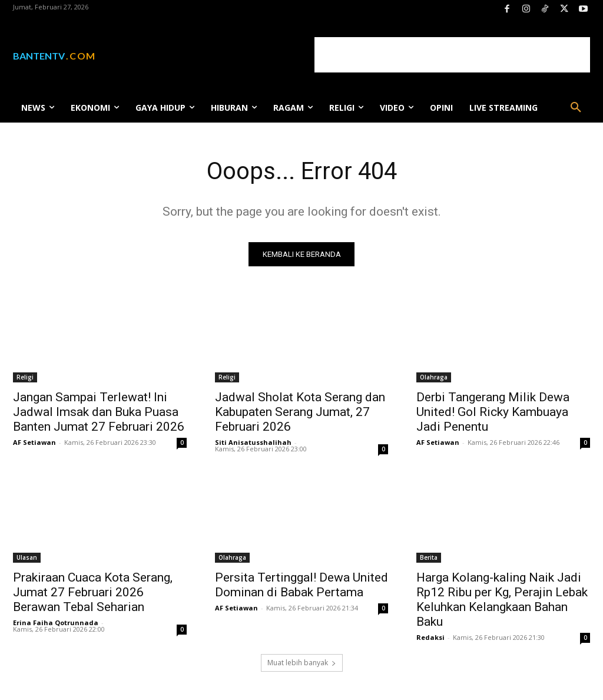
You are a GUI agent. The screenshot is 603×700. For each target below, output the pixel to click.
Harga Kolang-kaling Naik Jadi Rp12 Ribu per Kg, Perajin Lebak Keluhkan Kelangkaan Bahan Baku (502, 599)
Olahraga (434, 377)
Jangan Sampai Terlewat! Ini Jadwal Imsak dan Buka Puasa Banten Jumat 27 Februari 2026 (99, 412)
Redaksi (430, 637)
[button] (576, 108)
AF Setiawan (34, 442)
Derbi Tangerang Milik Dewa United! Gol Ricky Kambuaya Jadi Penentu (493, 412)
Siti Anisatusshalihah (253, 442)
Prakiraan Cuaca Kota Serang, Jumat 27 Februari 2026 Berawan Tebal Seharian (93, 592)
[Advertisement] (452, 55)
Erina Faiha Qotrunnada (56, 622)
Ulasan (27, 557)
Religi (25, 377)
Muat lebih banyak (302, 663)
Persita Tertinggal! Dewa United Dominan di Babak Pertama (301, 584)
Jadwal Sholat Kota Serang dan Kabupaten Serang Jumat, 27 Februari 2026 (300, 412)
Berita (429, 557)
